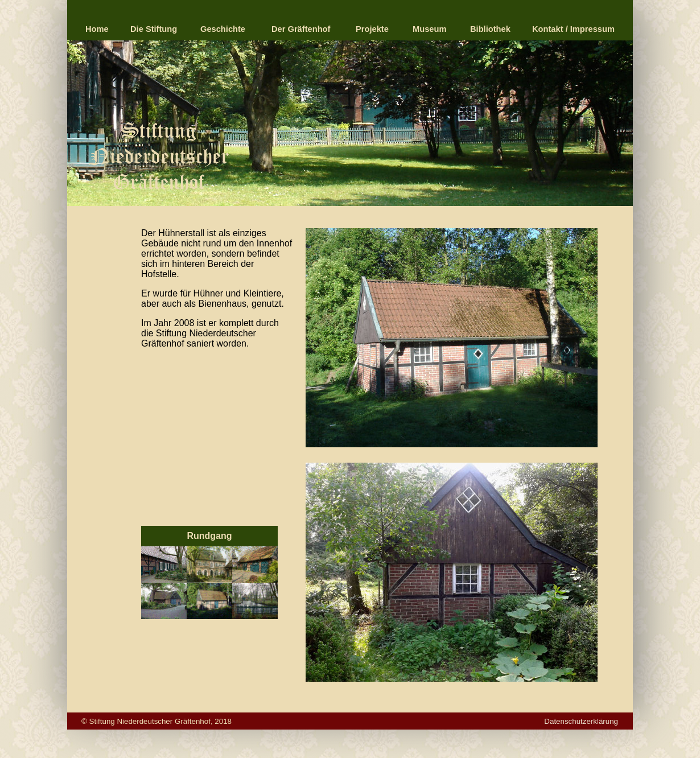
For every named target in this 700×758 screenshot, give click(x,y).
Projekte (372, 29)
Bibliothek (490, 29)
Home (97, 29)
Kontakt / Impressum (573, 29)
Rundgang (209, 536)
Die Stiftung (154, 29)
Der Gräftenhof (301, 29)
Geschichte (223, 29)
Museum (429, 29)
